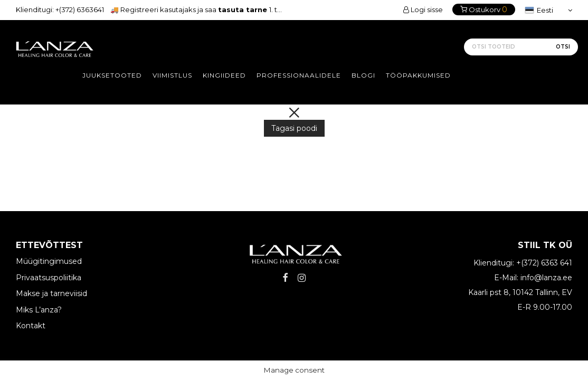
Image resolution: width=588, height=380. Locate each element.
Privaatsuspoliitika (49, 278)
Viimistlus (172, 75)
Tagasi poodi (294, 128)
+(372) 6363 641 (544, 263)
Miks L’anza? (39, 310)
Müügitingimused (49, 261)
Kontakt (31, 326)
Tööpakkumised (418, 75)
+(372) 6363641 (80, 9)
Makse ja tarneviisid (51, 293)
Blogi (363, 75)
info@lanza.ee (546, 278)
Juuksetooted (112, 75)
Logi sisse (423, 9)
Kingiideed (224, 75)
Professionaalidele (299, 75)
